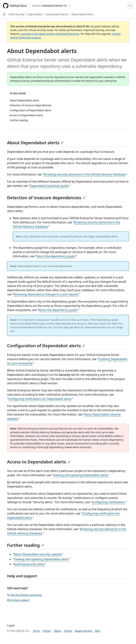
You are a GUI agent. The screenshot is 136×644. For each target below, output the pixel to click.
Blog (98, 631)
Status (57, 631)
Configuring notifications (108, 502)
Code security (16, 14)
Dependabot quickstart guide (49, 186)
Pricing (68, 631)
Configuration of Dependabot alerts (46, 346)
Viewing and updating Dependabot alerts (81, 475)
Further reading (26, 545)
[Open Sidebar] (4, 14)
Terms (36, 631)
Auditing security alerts (29, 564)
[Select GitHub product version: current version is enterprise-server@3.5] (51, 6)
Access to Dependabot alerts (39, 462)
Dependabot (35, 14)
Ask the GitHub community (25, 595)
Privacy (47, 631)
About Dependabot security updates (38, 554)
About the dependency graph (56, 256)
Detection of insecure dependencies (46, 198)
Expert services (83, 631)
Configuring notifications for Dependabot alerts (40, 399)
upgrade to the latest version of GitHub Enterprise (50, 34)
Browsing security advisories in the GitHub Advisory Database (85, 174)
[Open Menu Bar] (130, 6)
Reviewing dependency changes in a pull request (46, 294)
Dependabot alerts (57, 14)
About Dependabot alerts (35, 143)
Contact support (18, 600)
